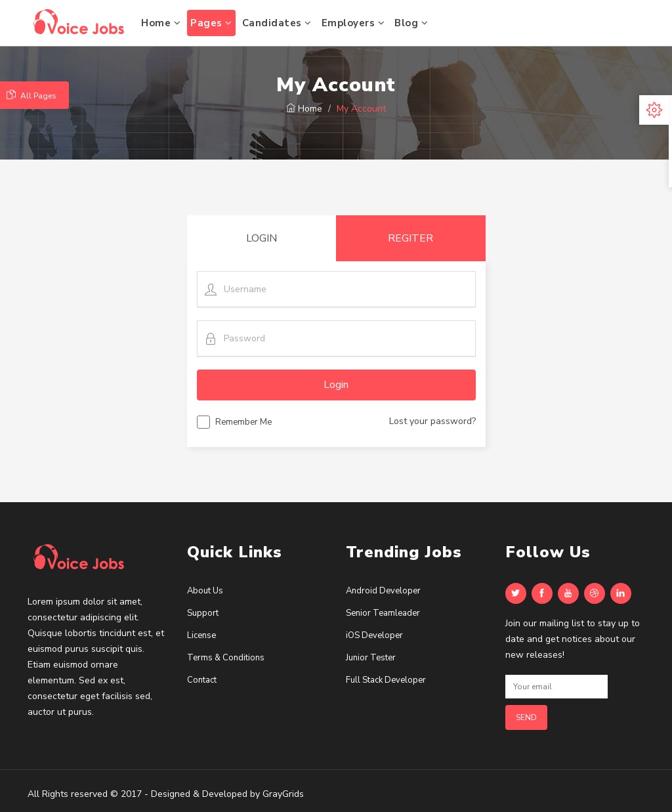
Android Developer (383, 591)
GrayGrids (283, 794)
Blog (411, 23)
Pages (211, 23)
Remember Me (234, 424)
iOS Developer (374, 635)
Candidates (277, 23)
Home (161, 23)
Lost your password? (432, 421)
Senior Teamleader (383, 613)
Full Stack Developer (386, 680)
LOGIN (262, 238)
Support (203, 613)
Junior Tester (371, 658)
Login (336, 385)
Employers (353, 23)
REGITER (410, 238)
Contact (202, 680)
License (201, 635)
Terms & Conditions (226, 658)
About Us (205, 591)
